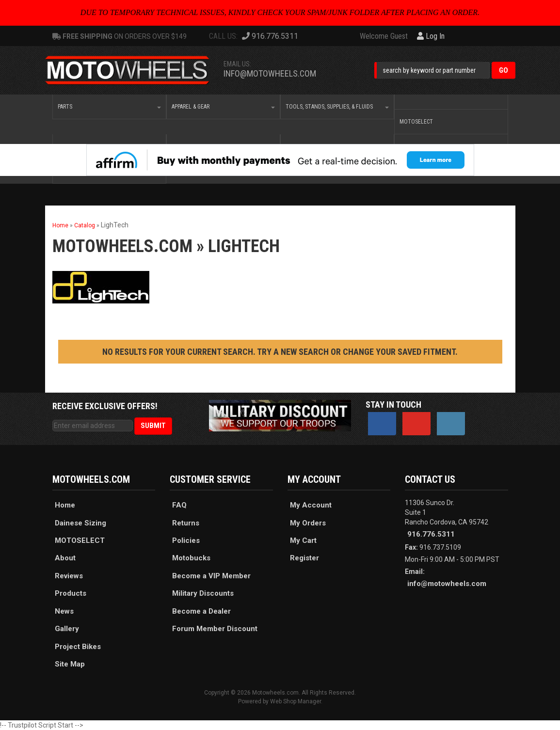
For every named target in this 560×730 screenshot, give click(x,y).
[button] (445, 70)
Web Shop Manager (296, 701)
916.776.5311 (431, 534)
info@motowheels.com (270, 73)
